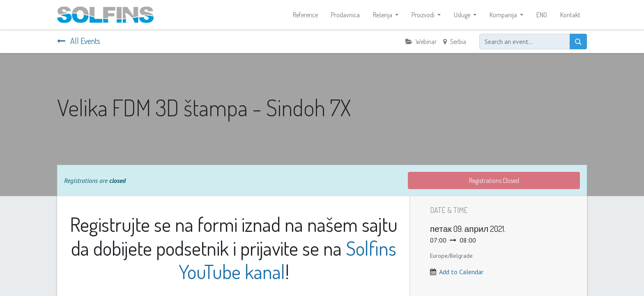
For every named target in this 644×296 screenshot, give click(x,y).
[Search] (578, 42)
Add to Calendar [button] (461, 272)
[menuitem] (305, 15)
